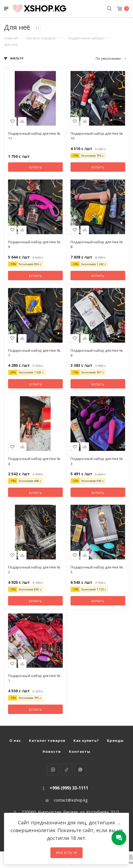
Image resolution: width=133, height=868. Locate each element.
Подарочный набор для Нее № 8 (97, 244)
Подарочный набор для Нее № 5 (97, 570)
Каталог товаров (43, 38)
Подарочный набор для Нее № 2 (34, 570)
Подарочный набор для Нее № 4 (34, 461)
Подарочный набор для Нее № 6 (97, 353)
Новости (52, 751)
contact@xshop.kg (71, 800)
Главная (11, 38)
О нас (15, 740)
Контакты (80, 751)
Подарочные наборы (88, 38)
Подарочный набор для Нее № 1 (34, 678)
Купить (36, 167)
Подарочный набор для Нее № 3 (97, 461)
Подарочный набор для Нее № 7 (34, 353)
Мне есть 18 (66, 853)
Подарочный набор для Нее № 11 (34, 136)
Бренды (115, 740)
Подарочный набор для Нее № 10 (97, 136)
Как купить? (86, 740)
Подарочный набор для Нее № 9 (34, 244)
